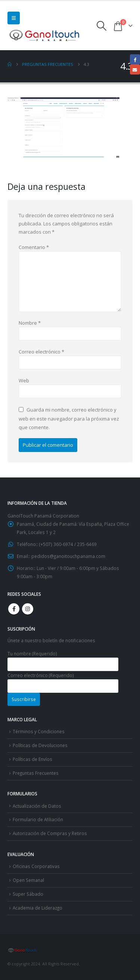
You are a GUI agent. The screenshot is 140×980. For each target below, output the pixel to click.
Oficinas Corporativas (36, 866)
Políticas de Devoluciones (40, 745)
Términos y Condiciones (39, 731)
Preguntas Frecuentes (36, 773)
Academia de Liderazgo (38, 908)
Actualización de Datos (37, 806)
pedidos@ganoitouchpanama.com (68, 556)
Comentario (34, 247)
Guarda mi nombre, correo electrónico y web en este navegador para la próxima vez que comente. (69, 418)
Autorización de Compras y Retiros (50, 833)
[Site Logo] (45, 35)
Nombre (30, 323)
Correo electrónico (41, 352)
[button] (14, 18)
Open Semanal (28, 880)
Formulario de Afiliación (38, 819)
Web (24, 380)
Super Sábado (28, 894)
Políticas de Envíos (32, 759)
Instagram (28, 609)
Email (135, 69)
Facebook (14, 609)
